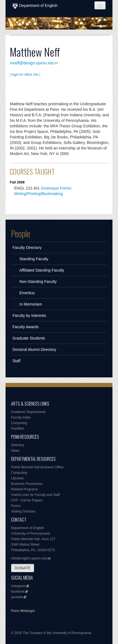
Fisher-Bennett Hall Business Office (37, 467)
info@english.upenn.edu (29, 558)
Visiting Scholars (23, 511)
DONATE (23, 568)
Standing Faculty (34, 259)
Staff (16, 361)
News (15, 451)
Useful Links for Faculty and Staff (35, 495)
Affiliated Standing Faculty (42, 270)
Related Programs (25, 489)
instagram (18, 586)
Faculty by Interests (29, 316)
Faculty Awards (26, 327)
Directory (18, 445)
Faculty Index (21, 417)
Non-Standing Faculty (38, 282)
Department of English (35, 6)
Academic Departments (28, 412)
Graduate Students (29, 338)
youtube (17, 597)
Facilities (18, 429)
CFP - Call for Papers (27, 500)
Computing (19, 423)
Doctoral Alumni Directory (34, 349)
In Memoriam (31, 304)
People (21, 233)
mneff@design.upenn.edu (32, 63)
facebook (18, 592)
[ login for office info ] (25, 75)
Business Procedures (27, 484)
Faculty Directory (27, 248)
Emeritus (27, 293)
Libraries (17, 478)
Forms (16, 506)
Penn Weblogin (23, 611)
